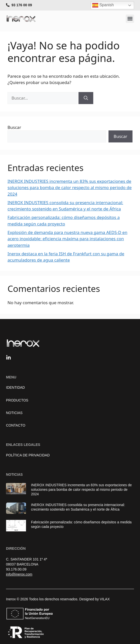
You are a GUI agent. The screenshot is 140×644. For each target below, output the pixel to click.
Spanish (103, 5)
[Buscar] (86, 98)
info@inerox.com (19, 574)
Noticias (14, 413)
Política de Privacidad (28, 455)
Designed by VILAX (94, 599)
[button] (130, 19)
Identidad (15, 387)
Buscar (14, 127)
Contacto (16, 425)
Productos (17, 400)
